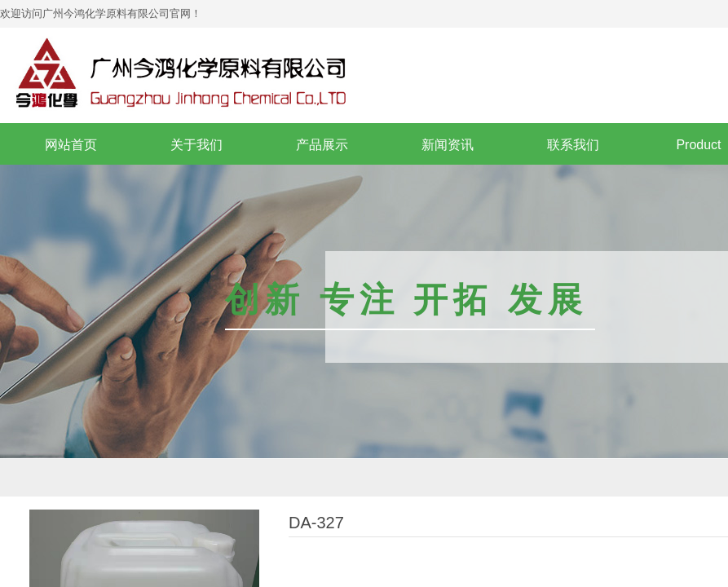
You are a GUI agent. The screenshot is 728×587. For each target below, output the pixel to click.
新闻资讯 (448, 145)
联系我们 (573, 145)
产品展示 (322, 145)
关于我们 (196, 145)
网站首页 (71, 145)
